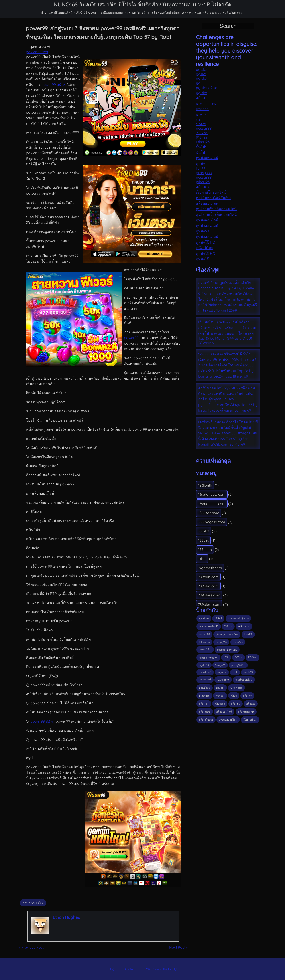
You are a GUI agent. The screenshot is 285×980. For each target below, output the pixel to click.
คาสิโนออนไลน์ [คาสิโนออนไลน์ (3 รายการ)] (244, 680)
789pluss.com (209, 595)
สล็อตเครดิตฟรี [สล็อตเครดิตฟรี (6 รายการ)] (246, 712)
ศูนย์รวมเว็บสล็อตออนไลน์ (216, 209)
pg (198, 83)
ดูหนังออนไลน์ (207, 158)
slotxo (201, 124)
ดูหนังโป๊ (203, 259)
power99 (131, 338)
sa (198, 119)
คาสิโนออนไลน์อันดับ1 (213, 198)
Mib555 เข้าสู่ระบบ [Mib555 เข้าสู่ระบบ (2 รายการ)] (227, 650)
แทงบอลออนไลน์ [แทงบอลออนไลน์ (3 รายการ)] (228, 720)
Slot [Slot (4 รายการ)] (235, 672)
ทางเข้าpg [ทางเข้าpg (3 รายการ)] (204, 688)
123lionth (205, 485)
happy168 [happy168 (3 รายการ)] (221, 642)
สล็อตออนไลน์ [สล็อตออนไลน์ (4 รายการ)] (224, 712)
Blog (111, 969)
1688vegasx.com (212, 522)
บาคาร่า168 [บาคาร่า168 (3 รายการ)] (236, 688)
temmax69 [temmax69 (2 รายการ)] (205, 679)
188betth (205, 550)
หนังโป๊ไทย (205, 248)
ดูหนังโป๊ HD (206, 242)
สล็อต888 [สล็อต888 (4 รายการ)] (220, 704)
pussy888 (204, 128)
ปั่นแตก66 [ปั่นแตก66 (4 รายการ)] (204, 696)
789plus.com (208, 577)
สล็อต (200, 98)
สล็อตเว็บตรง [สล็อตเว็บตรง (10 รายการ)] (206, 720)
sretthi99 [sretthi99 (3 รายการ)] (248, 672)
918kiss (202, 133)
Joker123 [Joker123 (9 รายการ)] (238, 642)
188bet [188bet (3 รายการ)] (218, 618)
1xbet (202, 559)
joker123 (203, 142)
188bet (203, 540)
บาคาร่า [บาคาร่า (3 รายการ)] (220, 688)
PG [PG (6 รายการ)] (226, 657)
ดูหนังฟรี (203, 231)
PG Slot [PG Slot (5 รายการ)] (252, 657)
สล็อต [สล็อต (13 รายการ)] (234, 696)
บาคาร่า (202, 109)
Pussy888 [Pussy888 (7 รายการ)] (220, 665)
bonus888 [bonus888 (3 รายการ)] (204, 634)
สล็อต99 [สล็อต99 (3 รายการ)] (247, 696)
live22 (201, 168)
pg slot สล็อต (207, 88)
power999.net (37, 52)
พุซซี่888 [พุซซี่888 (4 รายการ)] (220, 696)
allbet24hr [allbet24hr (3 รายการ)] (244, 626)
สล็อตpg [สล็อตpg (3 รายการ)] (236, 704)
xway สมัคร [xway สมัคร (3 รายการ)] (223, 680)
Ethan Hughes (66, 917)
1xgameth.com (210, 568)
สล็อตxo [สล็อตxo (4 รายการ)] (251, 704)
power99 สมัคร (54, 85)
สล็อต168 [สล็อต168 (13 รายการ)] (204, 704)
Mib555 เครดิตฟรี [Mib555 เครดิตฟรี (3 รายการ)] (208, 658)
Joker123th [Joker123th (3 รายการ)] (205, 649)
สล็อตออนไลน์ (207, 203)
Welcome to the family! (161, 969)
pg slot (202, 69)
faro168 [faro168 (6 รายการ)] (248, 634)
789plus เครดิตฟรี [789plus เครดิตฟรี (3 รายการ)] (209, 626)
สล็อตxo (202, 187)
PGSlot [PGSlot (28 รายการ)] (239, 657)
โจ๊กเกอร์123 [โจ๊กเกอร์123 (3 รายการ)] (250, 720)
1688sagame (209, 513)
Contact (130, 969)
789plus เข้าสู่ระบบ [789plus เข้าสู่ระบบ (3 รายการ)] (238, 618)
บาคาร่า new (206, 103)
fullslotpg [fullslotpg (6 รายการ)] (204, 642)
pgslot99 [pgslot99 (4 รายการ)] (204, 665)
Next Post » (178, 947)
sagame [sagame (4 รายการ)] (222, 672)
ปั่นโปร (201, 147)
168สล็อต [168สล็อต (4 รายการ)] (204, 618)
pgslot (201, 74)
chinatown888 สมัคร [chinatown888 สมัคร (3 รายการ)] (227, 634)
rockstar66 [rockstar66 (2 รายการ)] (205, 672)
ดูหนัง (200, 163)
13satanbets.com (212, 494)
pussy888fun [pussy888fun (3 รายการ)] (238, 665)
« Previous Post (31, 947)
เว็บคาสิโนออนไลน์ (211, 192)
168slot (204, 531)
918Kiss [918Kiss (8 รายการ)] (228, 626)
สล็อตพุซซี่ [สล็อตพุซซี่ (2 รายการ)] (205, 712)
